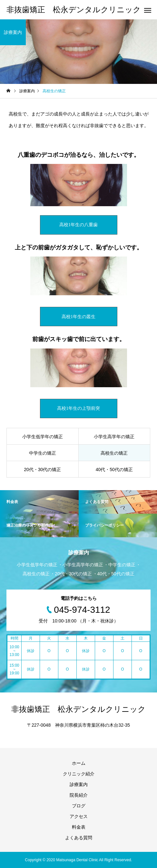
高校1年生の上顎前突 (78, 408)
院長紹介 (79, 795)
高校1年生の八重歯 (78, 225)
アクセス (79, 816)
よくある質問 (79, 838)
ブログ (79, 806)
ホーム (79, 763)
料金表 (79, 827)
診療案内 (79, 784)
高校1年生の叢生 (78, 317)
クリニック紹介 (79, 774)
